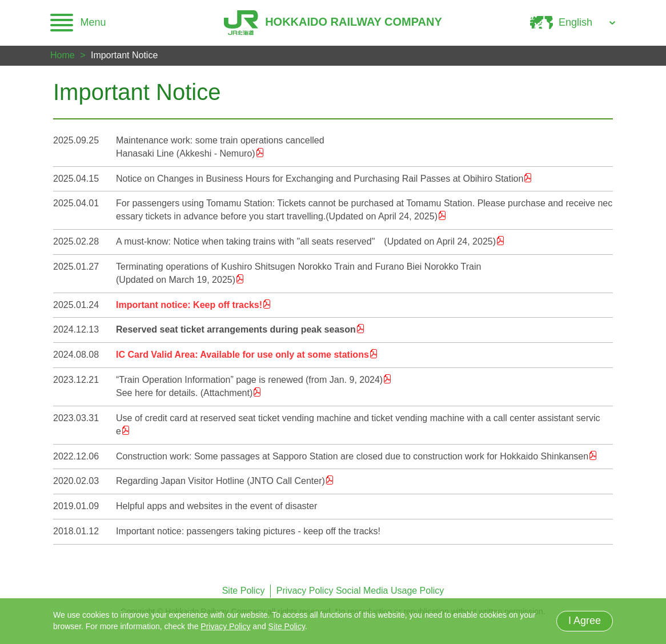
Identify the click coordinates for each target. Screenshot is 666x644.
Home (63, 55)
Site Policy (244, 591)
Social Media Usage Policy (390, 591)
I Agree (585, 621)
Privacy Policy (305, 591)
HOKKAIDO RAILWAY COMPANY (333, 23)
